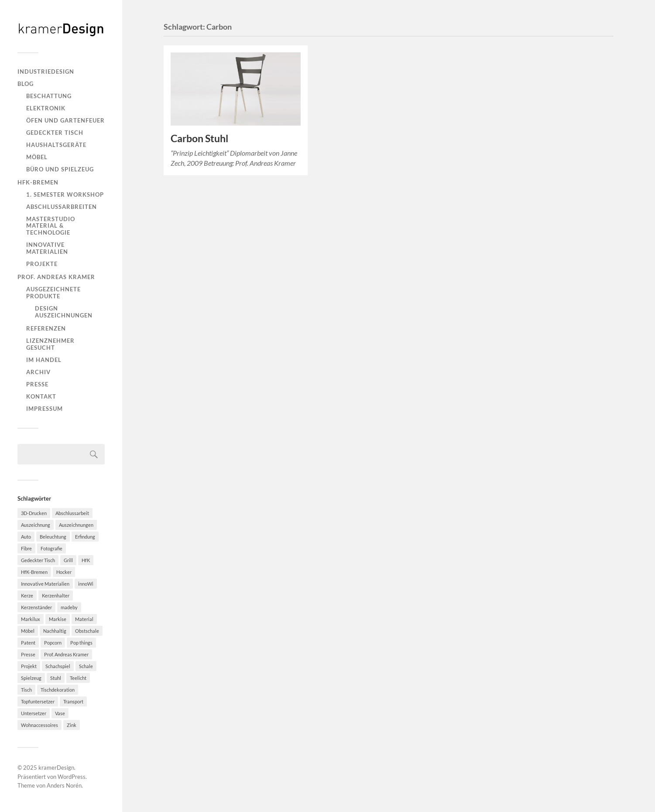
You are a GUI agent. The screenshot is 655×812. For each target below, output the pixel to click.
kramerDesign (56, 768)
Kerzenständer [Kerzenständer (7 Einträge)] (36, 607)
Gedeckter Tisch (55, 133)
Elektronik (46, 108)
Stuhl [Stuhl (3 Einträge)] (56, 678)
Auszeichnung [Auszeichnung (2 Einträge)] (36, 525)
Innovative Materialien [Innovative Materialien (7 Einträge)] (45, 584)
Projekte (42, 264)
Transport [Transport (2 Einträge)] (73, 701)
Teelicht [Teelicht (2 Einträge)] (78, 678)
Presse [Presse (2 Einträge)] (28, 654)
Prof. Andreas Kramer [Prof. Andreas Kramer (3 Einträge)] (66, 654)
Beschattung (49, 96)
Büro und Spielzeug (60, 169)
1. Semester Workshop (65, 194)
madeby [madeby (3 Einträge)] (69, 607)
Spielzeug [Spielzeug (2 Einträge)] (31, 678)
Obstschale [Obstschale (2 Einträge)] (87, 631)
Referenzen (46, 328)
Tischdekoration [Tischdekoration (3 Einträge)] (58, 690)
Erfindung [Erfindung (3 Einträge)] (85, 537)
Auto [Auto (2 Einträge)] (26, 537)
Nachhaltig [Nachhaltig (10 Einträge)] (55, 631)
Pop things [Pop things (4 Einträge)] (81, 643)
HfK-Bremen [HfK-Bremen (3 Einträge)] (34, 572)
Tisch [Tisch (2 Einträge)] (26, 690)
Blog (26, 84)
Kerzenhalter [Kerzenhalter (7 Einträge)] (56, 595)
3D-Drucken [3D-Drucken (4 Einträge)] (34, 513)
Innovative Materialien (47, 248)
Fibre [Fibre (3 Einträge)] (26, 548)
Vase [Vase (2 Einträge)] (60, 713)
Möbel (37, 157)
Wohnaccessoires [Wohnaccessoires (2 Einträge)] (39, 725)
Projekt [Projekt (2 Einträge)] (29, 666)
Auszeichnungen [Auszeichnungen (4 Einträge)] (76, 525)
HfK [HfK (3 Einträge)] (86, 560)
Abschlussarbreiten (62, 207)
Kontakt (41, 396)
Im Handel (44, 360)
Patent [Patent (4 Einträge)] (28, 643)
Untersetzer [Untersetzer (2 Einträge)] (34, 713)
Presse (37, 384)
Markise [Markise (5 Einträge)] (58, 619)
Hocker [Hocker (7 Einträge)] (64, 572)
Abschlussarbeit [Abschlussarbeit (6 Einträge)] (72, 513)
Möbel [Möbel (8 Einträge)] (28, 631)
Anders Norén (64, 785)
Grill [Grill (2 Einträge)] (68, 560)
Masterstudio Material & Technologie (51, 226)
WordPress (72, 777)
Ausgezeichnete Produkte (53, 293)
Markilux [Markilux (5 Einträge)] (31, 619)
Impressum (45, 409)
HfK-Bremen (38, 182)
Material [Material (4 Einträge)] (84, 619)
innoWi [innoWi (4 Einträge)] (86, 584)
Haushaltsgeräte (56, 145)
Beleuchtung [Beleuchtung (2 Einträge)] (53, 537)
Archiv (38, 372)
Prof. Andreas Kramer (56, 277)
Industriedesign (46, 72)
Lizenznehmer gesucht (50, 344)
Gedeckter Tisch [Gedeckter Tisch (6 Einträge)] (38, 560)
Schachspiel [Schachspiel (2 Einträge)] (58, 666)
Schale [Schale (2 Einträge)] (86, 666)
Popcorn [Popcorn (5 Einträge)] (53, 643)
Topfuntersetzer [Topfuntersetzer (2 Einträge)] (38, 701)
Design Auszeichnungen (64, 312)
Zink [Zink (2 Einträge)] (72, 725)
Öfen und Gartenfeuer (65, 120)
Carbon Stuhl (199, 138)
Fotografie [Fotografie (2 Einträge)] (51, 548)
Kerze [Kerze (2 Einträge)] (27, 595)
